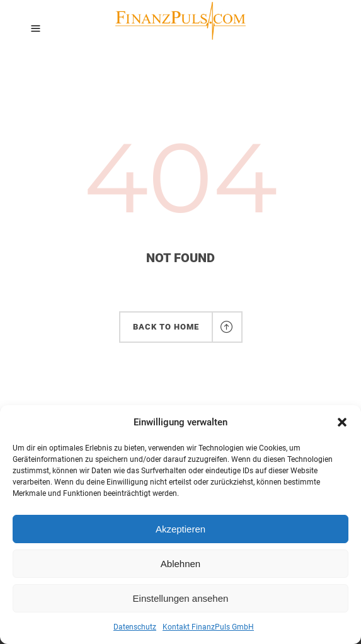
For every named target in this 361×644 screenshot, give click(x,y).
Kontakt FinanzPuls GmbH (208, 627)
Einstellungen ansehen (181, 598)
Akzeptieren (180, 529)
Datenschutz (135, 627)
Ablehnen (180, 564)
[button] (342, 422)
